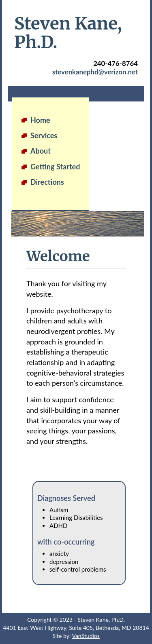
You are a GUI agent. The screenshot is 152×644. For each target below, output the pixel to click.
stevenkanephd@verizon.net (95, 72)
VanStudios (86, 636)
